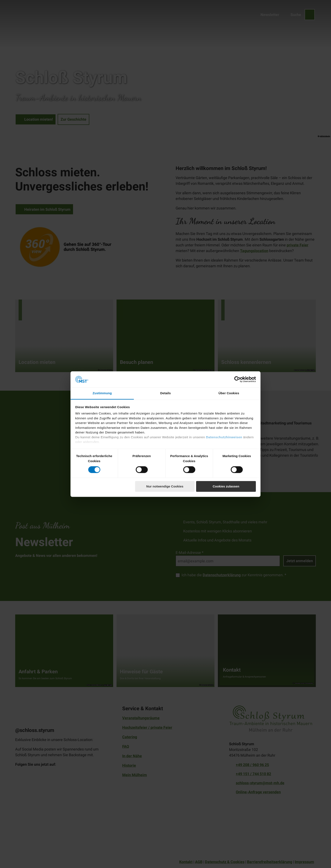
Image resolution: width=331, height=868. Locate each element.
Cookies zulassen (226, 487)
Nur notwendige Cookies (165, 487)
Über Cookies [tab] (229, 393)
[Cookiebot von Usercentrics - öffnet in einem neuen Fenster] (237, 379)
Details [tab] (165, 393)
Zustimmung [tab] (102, 393)
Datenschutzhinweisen (224, 437)
